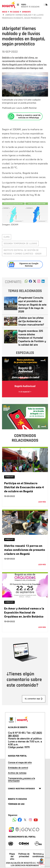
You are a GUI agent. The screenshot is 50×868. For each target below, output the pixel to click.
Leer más (42, 502)
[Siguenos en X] (25, 820)
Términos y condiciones (38, 855)
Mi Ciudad (15, 12)
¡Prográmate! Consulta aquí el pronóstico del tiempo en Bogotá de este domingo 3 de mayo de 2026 (32, 305)
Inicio (5, 12)
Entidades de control (18, 768)
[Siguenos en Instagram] (30, 820)
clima (7, 237)
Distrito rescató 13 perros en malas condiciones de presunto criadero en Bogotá (25, 550)
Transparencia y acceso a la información (21, 780)
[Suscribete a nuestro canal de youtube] (36, 820)
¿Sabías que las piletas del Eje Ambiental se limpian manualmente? (31, 321)
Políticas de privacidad (24, 855)
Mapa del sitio (12, 856)
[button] (26, 282)
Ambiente (26, 12)
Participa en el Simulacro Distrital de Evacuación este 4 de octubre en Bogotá (24, 487)
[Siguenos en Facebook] (14, 820)
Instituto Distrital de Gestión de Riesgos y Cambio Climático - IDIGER (23, 252)
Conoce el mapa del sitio (20, 762)
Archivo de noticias (17, 773)
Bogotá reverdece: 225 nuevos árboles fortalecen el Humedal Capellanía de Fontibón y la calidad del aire (32, 338)
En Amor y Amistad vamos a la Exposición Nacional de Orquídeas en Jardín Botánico (24, 612)
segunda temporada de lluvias (20, 243)
